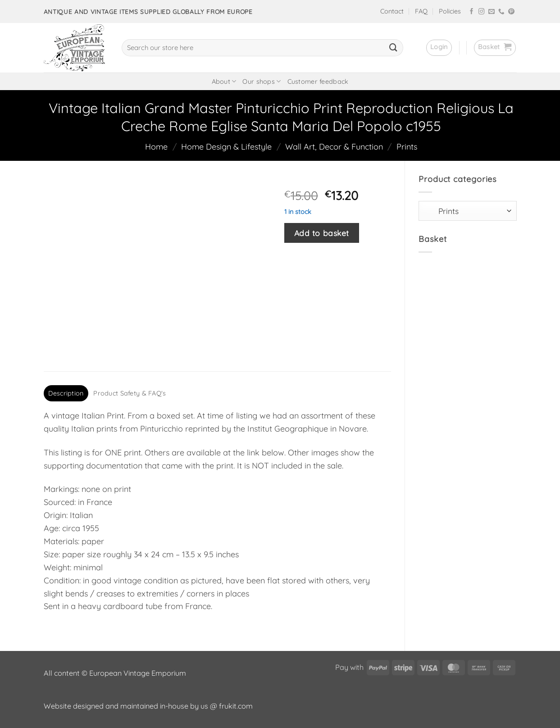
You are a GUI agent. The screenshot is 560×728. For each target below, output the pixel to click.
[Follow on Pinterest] (511, 12)
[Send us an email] (492, 12)
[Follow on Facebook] (472, 12)
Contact (392, 11)
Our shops (262, 81)
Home (156, 147)
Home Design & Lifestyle (226, 147)
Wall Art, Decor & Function (334, 147)
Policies (450, 11)
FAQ (421, 11)
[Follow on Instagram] (482, 12)
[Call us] (501, 12)
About (224, 81)
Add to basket (322, 233)
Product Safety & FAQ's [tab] (130, 393)
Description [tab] (66, 393)
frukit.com (236, 706)
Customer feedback (318, 82)
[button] (439, 48)
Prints (407, 147)
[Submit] (393, 48)
